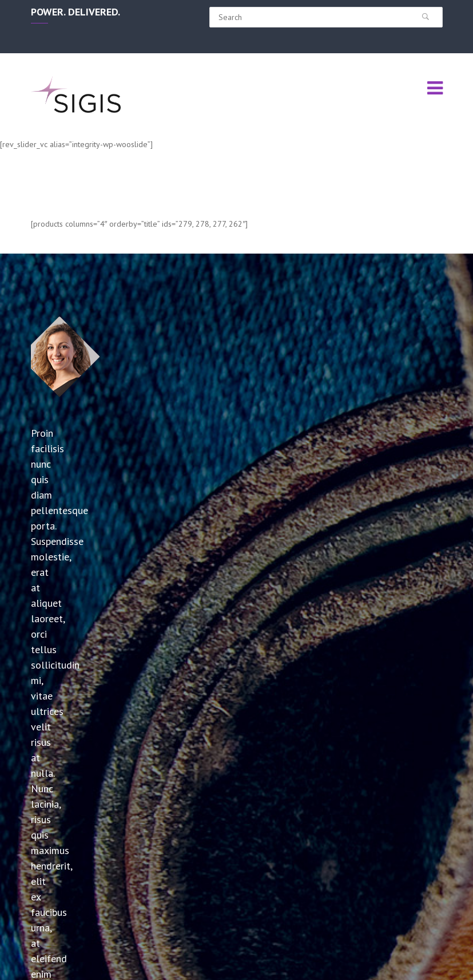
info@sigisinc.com (412, 871)
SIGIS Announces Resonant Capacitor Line (67, 843)
